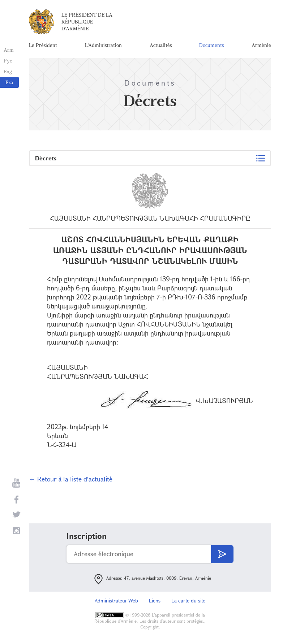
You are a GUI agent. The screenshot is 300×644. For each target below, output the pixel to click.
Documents (211, 45)
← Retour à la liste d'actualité (71, 479)
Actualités (161, 45)
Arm (9, 50)
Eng (8, 71)
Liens (155, 600)
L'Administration (103, 45)
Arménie (261, 45)
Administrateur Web (116, 600)
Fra (9, 82)
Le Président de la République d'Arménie (87, 21)
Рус (8, 60)
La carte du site (188, 600)
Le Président (43, 45)
